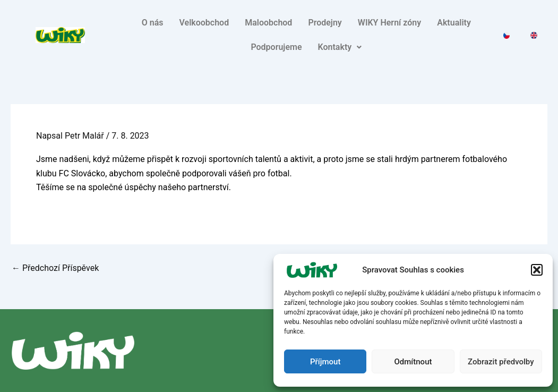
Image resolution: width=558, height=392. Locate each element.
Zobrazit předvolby (501, 362)
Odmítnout (413, 362)
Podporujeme (276, 47)
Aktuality (454, 23)
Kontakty (340, 47)
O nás (153, 23)
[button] (537, 270)
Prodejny (325, 23)
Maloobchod (268, 23)
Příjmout (325, 362)
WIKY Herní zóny (389, 23)
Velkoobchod (204, 23)
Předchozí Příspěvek (55, 268)
